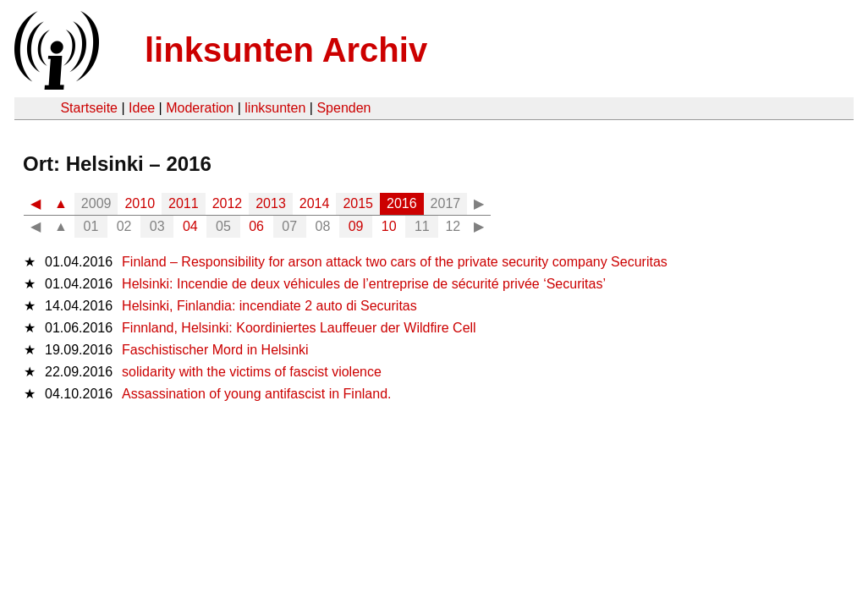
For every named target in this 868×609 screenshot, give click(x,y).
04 (190, 226)
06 (256, 226)
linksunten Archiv (286, 50)
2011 (184, 203)
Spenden (343, 108)
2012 (228, 203)
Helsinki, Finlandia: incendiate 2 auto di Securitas (269, 306)
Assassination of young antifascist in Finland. (256, 394)
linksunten (275, 108)
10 (389, 226)
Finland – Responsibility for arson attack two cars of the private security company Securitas (395, 262)
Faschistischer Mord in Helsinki (215, 350)
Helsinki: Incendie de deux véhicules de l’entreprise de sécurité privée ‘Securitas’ (364, 284)
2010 (140, 203)
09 (356, 226)
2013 (271, 203)
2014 (315, 203)
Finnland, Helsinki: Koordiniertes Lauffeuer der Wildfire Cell (299, 328)
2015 (358, 203)
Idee (142, 108)
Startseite (89, 108)
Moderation (200, 108)
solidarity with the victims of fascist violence (252, 372)
